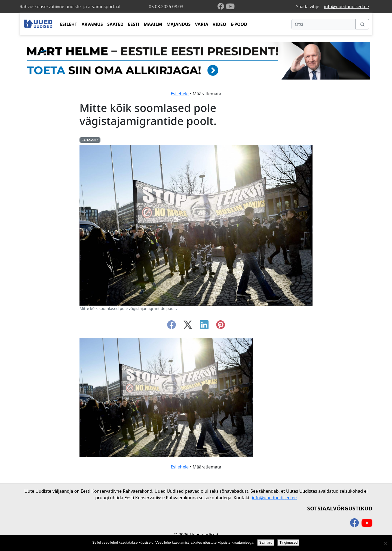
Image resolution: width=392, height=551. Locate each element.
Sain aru (266, 542)
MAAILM (153, 24)
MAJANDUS (178, 24)
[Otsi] (324, 24)
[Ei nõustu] (385, 543)
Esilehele (180, 94)
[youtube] (230, 7)
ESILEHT (68, 24)
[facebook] (222, 7)
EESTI (134, 24)
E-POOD (239, 24)
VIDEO (219, 24)
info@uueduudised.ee (346, 7)
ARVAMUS (92, 24)
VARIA (202, 24)
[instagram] (220, 326)
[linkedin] (204, 326)
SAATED (115, 24)
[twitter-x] (188, 326)
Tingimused (289, 542)
